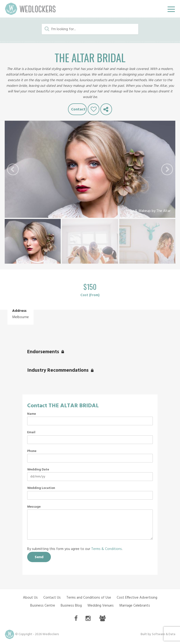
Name (32, 414)
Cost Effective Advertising (137, 598)
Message (34, 507)
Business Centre (43, 606)
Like (94, 109)
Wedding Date (38, 470)
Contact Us (52, 598)
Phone (32, 451)
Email (31, 433)
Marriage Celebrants (135, 606)
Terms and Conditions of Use (89, 598)
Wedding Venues (101, 606)
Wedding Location (41, 488)
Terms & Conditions (107, 549)
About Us (30, 598)
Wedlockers (30, 9)
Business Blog (71, 606)
